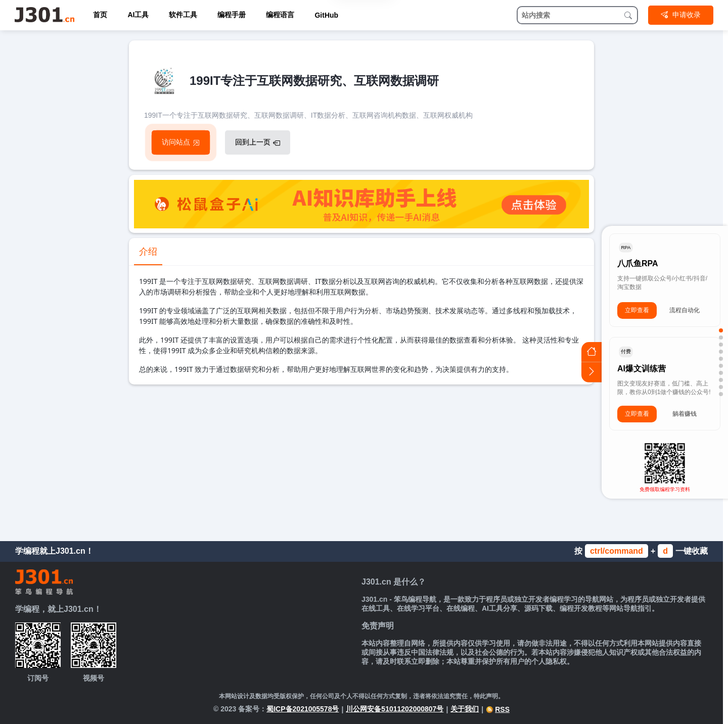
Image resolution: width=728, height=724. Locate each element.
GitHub (326, 15)
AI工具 (138, 15)
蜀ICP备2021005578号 (303, 709)
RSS (498, 709)
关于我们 (465, 709)
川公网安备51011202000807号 (395, 709)
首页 (100, 15)
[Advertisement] (361, 460)
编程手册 (232, 15)
